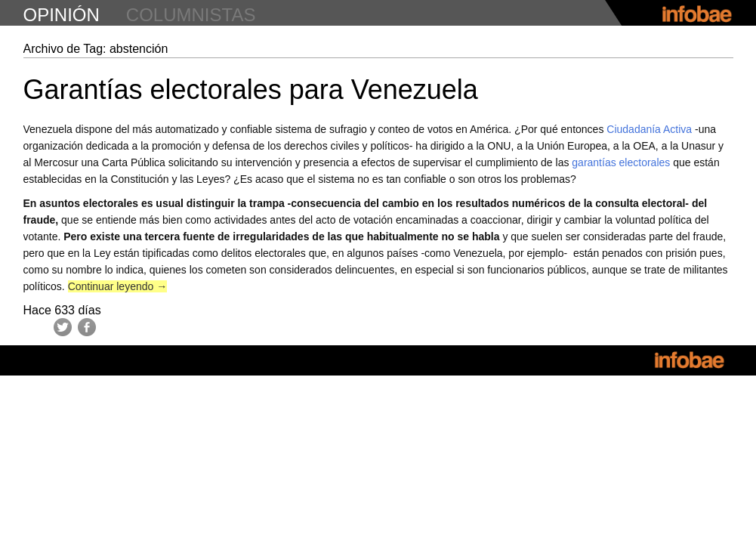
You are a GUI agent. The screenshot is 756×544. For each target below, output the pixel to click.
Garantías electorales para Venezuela (251, 90)
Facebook (87, 327)
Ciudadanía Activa (649, 129)
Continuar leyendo (118, 286)
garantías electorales (621, 162)
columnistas (191, 15)
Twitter (63, 327)
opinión (62, 15)
